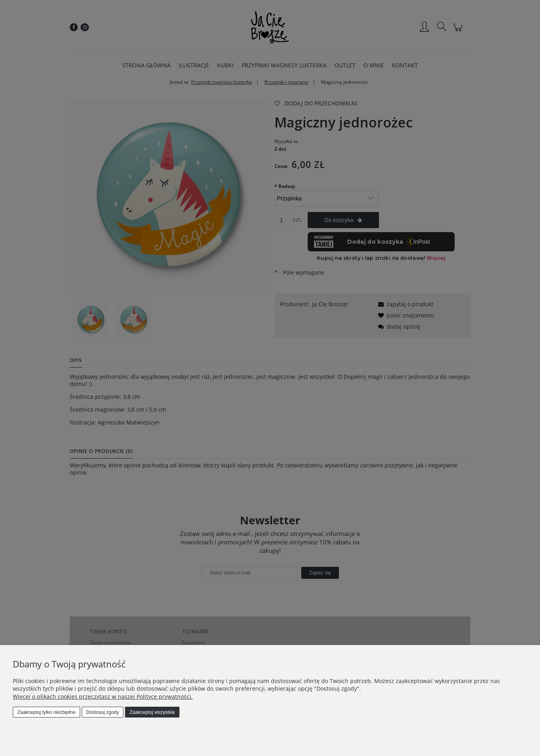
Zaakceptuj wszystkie (152, 712)
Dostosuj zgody (103, 712)
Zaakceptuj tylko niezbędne (46, 712)
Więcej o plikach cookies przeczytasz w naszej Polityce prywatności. (103, 696)
